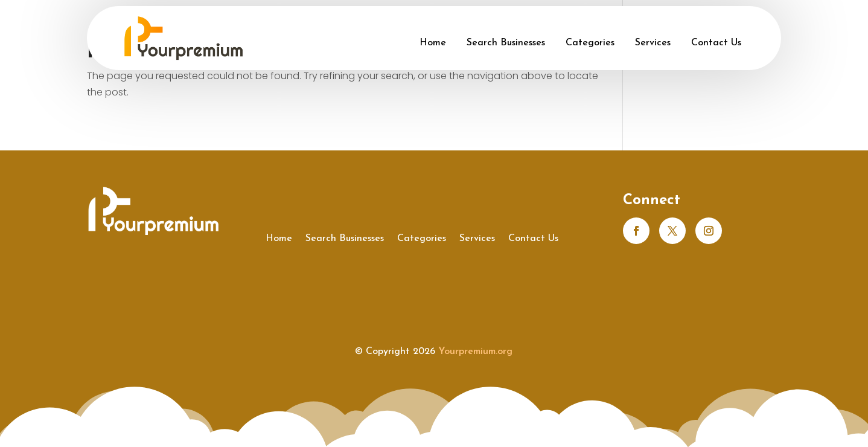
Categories (590, 43)
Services (653, 43)
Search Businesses (506, 43)
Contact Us (716, 43)
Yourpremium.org (475, 352)
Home (433, 43)
